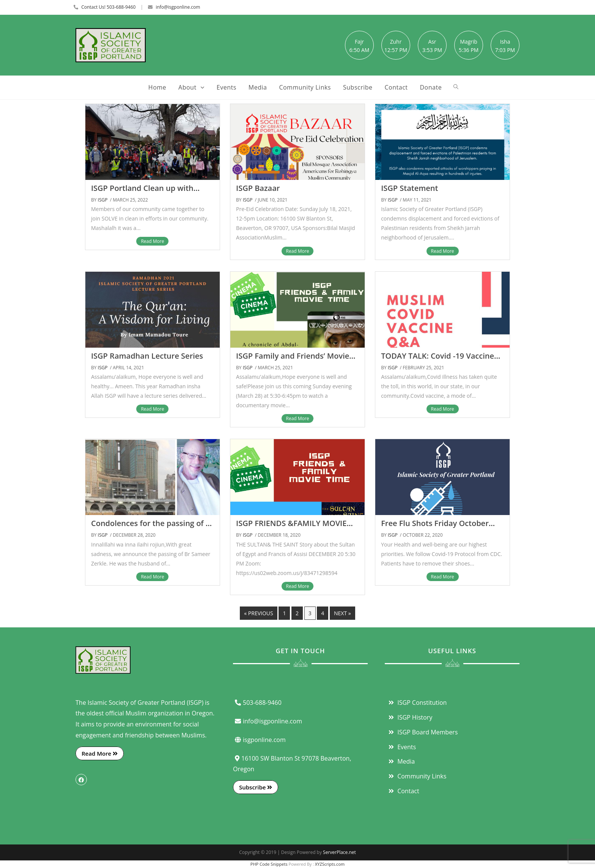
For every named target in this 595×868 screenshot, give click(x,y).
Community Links (416, 776)
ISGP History (409, 717)
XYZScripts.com (330, 864)
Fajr (359, 42)
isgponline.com (259, 740)
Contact (403, 791)
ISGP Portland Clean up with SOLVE (142, 193)
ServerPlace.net (339, 852)
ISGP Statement (409, 188)
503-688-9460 (257, 703)
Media (401, 761)
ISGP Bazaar (258, 188)
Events (401, 747)
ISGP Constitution (417, 703)
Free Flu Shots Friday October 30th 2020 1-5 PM (435, 528)
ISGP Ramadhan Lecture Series (147, 356)
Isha (505, 42)
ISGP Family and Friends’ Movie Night (293, 360)
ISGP (103, 200)
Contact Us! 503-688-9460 (108, 7)
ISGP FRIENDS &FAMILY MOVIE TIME (291, 528)
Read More (152, 241)
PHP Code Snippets (269, 864)
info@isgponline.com (178, 7)
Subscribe (256, 787)
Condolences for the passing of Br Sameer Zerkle (153, 528)
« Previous (258, 613)
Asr (432, 42)
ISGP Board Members (422, 732)
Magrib (469, 42)
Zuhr (396, 42)
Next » (342, 613)
